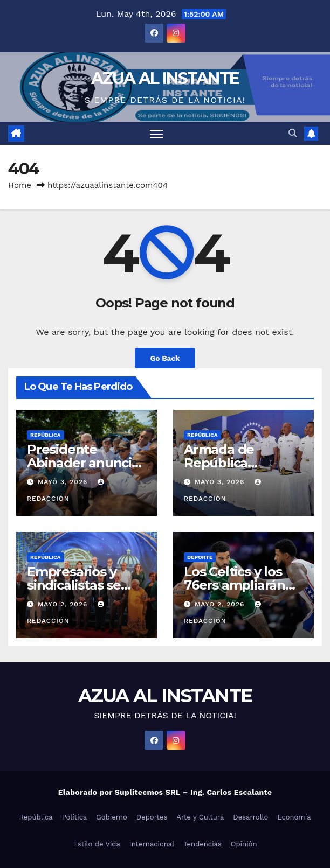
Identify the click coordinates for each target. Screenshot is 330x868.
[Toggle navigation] (156, 133)
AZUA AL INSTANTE (165, 78)
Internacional (152, 844)
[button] (293, 133)
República (46, 435)
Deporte (200, 557)
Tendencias (202, 844)
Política (75, 817)
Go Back (165, 358)
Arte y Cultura (200, 817)
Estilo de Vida (97, 844)
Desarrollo (250, 817)
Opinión (244, 844)
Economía (294, 817)
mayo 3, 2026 (64, 482)
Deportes (152, 817)
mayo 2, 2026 (64, 604)
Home (20, 185)
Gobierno (111, 817)
